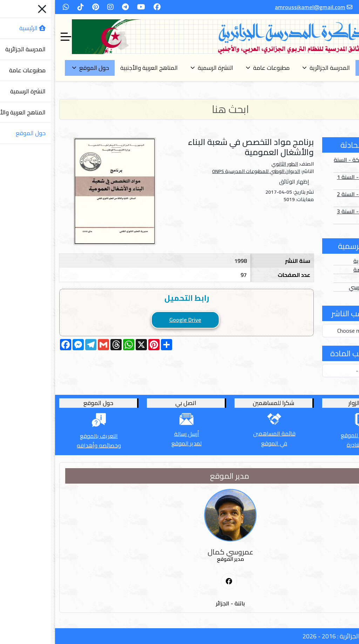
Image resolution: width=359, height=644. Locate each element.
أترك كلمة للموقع (311, 435)
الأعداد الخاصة (320, 270)
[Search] (179, 109)
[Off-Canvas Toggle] (15, 37)
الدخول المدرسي (317, 287)
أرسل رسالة (136, 434)
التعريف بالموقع (48, 436)
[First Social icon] (178, 582)
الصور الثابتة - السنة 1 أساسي (311, 181)
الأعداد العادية (320, 261)
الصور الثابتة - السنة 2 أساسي (311, 198)
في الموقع (223, 443)
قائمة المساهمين (223, 433)
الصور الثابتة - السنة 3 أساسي (311, 215)
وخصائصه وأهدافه (48, 445)
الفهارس (326, 278)
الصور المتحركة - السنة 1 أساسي (310, 164)
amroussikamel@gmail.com (259, 7)
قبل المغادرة (311, 445)
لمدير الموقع (136, 443)
